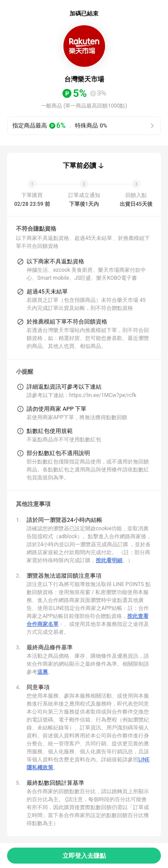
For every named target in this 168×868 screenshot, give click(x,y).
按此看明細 (109, 560)
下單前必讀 (80, 166)
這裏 (43, 672)
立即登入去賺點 (84, 856)
